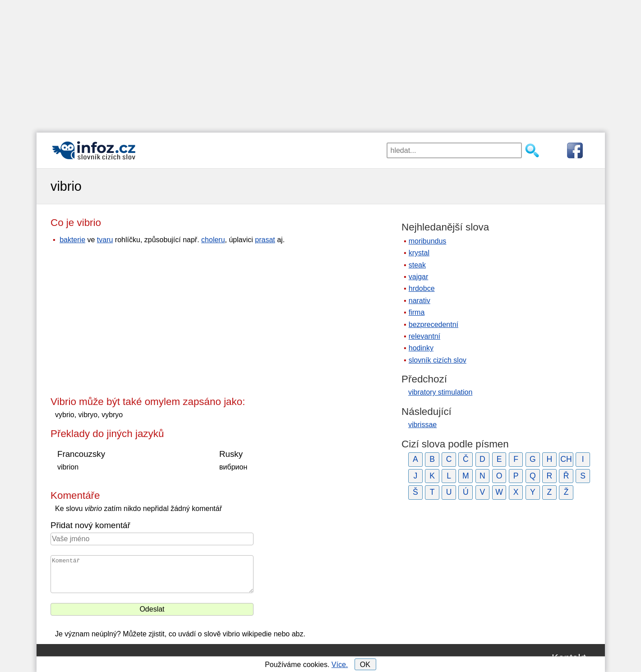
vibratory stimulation (440, 392)
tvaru (105, 240)
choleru (213, 240)
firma (417, 312)
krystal (419, 253)
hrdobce (422, 288)
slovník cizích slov (438, 360)
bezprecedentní (433, 324)
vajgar (419, 277)
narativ (420, 301)
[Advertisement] (321, 63)
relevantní (424, 336)
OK (365, 665)
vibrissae (422, 425)
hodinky (421, 348)
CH (566, 459)
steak (417, 265)
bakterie (72, 240)
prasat (265, 240)
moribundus (428, 241)
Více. (340, 665)
